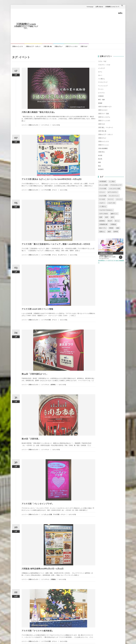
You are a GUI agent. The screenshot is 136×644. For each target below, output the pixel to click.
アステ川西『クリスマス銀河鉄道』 (38, 631)
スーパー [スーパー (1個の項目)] (119, 199)
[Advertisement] (82, 29)
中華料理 (101, 96)
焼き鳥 (100, 159)
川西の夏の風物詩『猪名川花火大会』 (39, 112)
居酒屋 (100, 103)
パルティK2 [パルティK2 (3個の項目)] (111, 203)
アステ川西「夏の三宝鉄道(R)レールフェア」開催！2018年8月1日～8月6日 (56, 244)
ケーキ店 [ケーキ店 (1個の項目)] (102, 199)
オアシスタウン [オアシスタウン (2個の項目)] (113, 192)
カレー (100, 75)
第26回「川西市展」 (31, 439)
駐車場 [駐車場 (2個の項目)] (116, 232)
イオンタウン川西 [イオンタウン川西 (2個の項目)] (115, 189)
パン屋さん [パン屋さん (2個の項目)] (103, 206)
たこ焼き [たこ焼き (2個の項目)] (112, 181)
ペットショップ (103, 86)
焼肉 (99, 162)
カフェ (100, 72)
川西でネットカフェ (104, 117)
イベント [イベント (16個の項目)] (102, 192)
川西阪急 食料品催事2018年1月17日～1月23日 (43, 569)
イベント (47, 125)
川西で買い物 (48, 46)
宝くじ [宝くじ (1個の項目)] (117, 221)
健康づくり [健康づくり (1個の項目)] (114, 214)
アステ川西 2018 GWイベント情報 (37, 309)
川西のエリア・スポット (33, 46)
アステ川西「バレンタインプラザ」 (38, 504)
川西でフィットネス (72, 46)
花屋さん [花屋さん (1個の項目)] (102, 232)
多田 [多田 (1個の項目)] (112, 217)
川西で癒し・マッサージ (105, 127)
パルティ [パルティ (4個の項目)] (102, 203)
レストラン (101, 93)
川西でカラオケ (103, 110)
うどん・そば (102, 61)
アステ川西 (47, 190)
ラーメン (101, 89)
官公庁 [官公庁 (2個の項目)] (110, 221)
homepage (90, 7)
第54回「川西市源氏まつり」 (35, 374)
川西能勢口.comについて (112, 7)
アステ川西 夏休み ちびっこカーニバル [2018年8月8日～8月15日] (52, 179)
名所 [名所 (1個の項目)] (107, 217)
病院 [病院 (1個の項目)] (118, 228)
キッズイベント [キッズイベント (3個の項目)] (114, 196)
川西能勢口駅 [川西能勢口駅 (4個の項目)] (103, 224)
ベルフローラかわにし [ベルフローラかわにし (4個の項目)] (106, 210)
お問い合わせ (99, 7)
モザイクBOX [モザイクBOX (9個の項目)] (103, 214)
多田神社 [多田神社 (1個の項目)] (102, 221)
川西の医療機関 (103, 148)
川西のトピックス (18, 46)
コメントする (56, 125)
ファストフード (103, 82)
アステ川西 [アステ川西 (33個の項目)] (103, 189)
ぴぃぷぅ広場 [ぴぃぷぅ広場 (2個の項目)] (103, 185)
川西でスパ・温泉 (103, 114)
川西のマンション (103, 145)
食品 (99, 166)
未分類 (100, 155)
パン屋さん (101, 79)
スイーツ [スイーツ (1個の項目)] (111, 199)
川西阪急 (53, 579)
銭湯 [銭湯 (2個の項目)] (109, 232)
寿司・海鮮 (101, 100)
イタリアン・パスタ (104, 65)
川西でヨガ (84, 46)
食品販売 (101, 169)
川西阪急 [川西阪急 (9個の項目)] (113, 224)
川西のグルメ (59, 46)
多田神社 (53, 385)
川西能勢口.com (26, 24)
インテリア (101, 68)
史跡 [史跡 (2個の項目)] (101, 217)
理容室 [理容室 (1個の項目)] (111, 228)
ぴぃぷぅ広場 (48, 514)
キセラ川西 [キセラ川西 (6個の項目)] (103, 196)
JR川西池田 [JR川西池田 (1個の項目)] (103, 181)
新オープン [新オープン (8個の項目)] (103, 228)
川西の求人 (101, 152)
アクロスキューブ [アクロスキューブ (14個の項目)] (116, 185)
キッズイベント (62, 255)
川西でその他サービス (105, 107)
